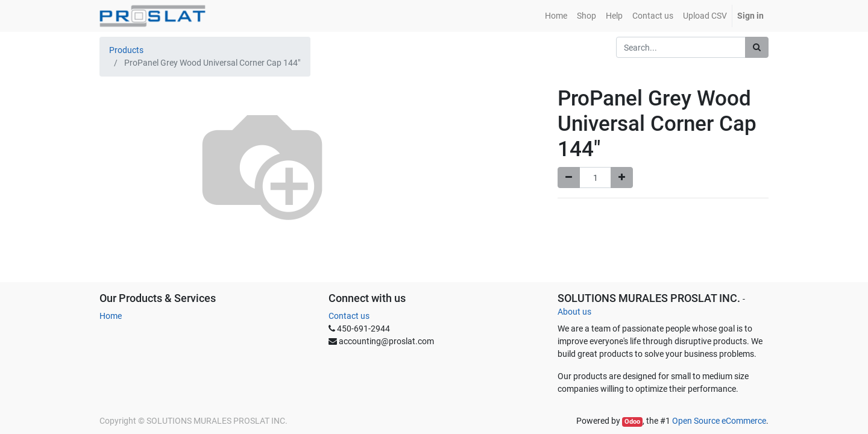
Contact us (349, 316)
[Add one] (622, 178)
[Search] (757, 47)
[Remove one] (569, 178)
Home (111, 316)
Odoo (632, 422)
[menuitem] (556, 16)
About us (574, 312)
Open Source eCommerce (719, 421)
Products (126, 50)
